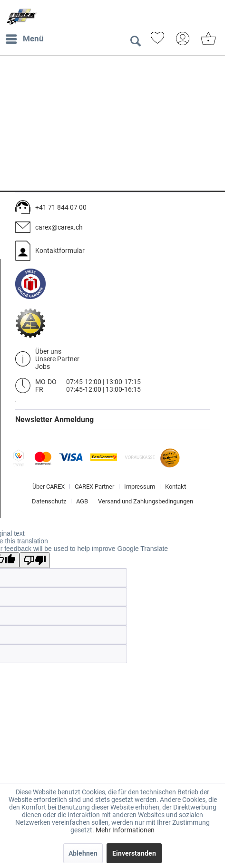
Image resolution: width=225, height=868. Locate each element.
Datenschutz (49, 501)
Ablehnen (83, 853)
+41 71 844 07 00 (61, 207)
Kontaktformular (60, 251)
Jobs (43, 366)
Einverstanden (134, 853)
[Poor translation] (35, 560)
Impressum (140, 487)
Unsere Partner (57, 359)
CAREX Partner (94, 487)
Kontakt (176, 487)
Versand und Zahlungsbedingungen (146, 501)
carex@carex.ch (59, 227)
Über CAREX (49, 487)
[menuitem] (24, 39)
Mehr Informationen (125, 830)
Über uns (48, 351)
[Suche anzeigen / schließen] (135, 41)
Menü (25, 37)
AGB (82, 501)
